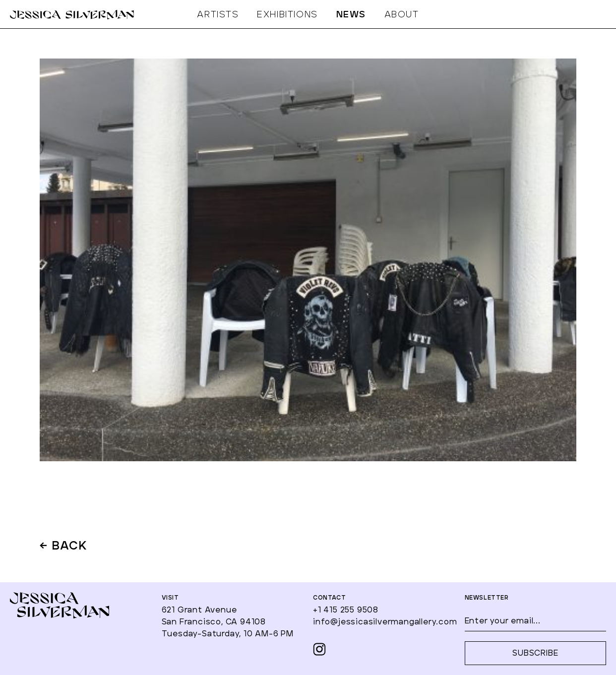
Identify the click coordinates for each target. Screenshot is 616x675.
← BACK (64, 547)
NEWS (351, 15)
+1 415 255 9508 (346, 610)
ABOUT (402, 15)
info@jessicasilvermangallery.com (385, 622)
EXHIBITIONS (287, 15)
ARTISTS (218, 15)
